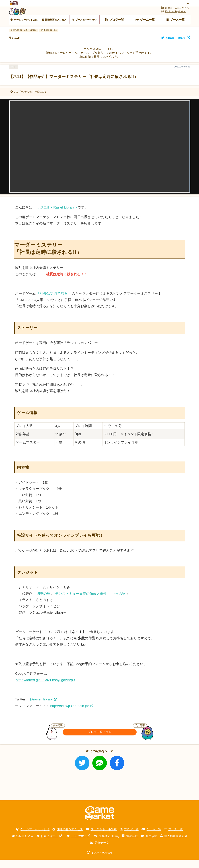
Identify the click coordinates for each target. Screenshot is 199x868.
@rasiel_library (41, 708)
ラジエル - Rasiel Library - (57, 216)
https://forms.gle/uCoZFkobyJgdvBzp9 (45, 688)
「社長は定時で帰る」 (54, 302)
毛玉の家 (119, 602)
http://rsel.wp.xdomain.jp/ (69, 714)
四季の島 (43, 602)
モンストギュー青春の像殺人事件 (81, 602)
